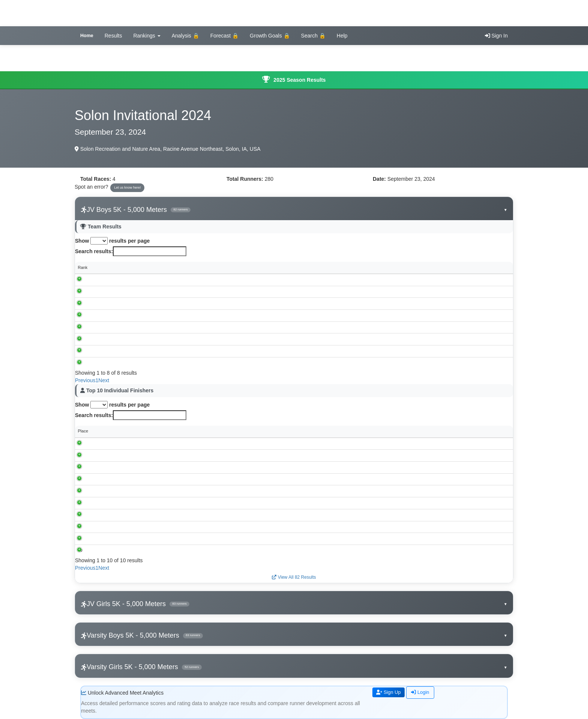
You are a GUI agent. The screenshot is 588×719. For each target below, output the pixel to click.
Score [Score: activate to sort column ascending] (236, 267)
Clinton (120, 351)
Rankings (147, 36)
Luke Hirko (121, 550)
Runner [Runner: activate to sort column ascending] (117, 431)
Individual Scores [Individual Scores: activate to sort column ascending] (285, 267)
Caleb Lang (121, 527)
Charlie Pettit (122, 539)
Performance (405, 431)
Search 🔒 (313, 36)
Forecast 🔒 (224, 36)
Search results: (131, 251)
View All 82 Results (294, 577)
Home (87, 36)
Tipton (120, 315)
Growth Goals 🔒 (270, 36)
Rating (476, 431)
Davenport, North (130, 339)
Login (423, 693)
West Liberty (125, 363)
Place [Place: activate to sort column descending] (83, 431)
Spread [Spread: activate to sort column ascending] (469, 267)
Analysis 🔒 (185, 36)
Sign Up (390, 693)
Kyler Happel (122, 455)
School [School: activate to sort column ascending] (120, 267)
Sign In (496, 36)
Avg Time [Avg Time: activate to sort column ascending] (414, 267)
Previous (85, 380)
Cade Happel (123, 515)
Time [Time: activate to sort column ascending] (215, 431)
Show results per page (112, 241)
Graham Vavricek (126, 443)
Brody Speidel (124, 491)
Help (342, 36)
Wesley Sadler (124, 467)
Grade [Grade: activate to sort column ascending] (361, 431)
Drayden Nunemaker (130, 479)
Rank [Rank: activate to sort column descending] (83, 267)
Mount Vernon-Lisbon (134, 279)
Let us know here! (127, 188)
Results (113, 36)
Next (104, 380)
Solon (119, 303)
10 (80, 550)
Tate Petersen (123, 503)
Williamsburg (126, 291)
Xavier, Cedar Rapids (133, 327)
